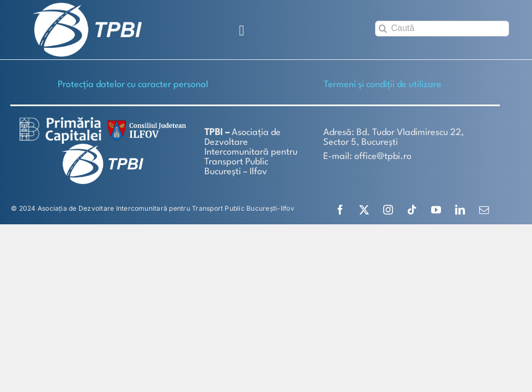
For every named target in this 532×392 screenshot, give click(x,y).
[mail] (484, 210)
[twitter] (364, 210)
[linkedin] (460, 210)
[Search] (383, 29)
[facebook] (340, 210)
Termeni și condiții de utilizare (383, 85)
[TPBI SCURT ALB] (87, 7)
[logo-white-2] (61, 121)
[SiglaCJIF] (145, 123)
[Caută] (442, 29)
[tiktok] (412, 210)
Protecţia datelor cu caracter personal (133, 85)
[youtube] (436, 210)
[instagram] (388, 210)
